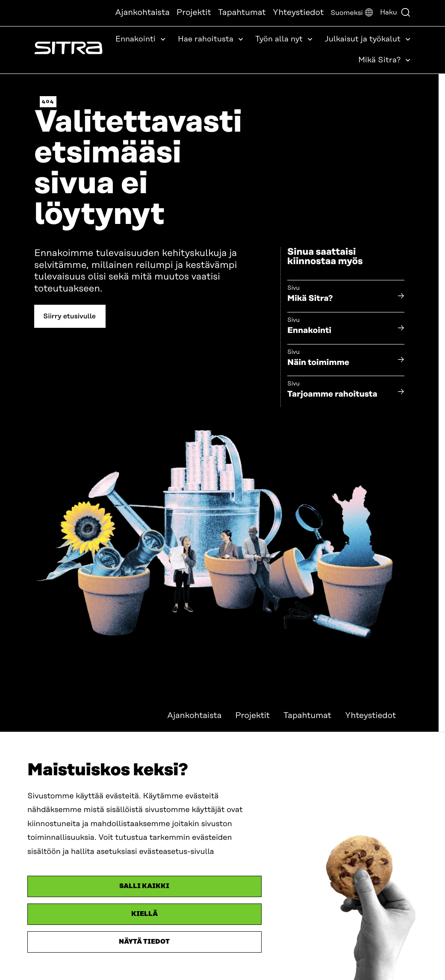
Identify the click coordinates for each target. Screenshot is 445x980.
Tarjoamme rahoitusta (332, 394)
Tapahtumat (242, 13)
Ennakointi (309, 331)
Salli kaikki (144, 886)
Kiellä (144, 914)
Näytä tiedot (144, 942)
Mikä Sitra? (310, 299)
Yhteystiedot (298, 13)
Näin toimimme (318, 363)
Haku (395, 12)
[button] (352, 13)
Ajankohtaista (142, 13)
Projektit (194, 13)
